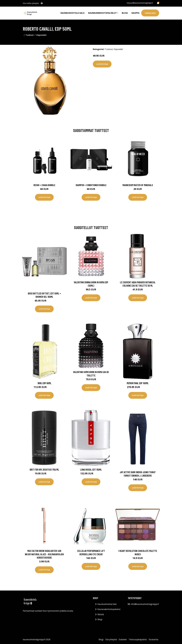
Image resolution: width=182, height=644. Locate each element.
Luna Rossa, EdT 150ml (91, 470)
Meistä (101, 614)
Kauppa (135, 13)
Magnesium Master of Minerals (138, 185)
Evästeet (123, 639)
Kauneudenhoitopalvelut (109, 609)
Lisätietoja (102, 64)
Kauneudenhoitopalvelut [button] (102, 13)
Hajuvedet (41, 35)
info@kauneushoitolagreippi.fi (145, 604)
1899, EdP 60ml (44, 383)
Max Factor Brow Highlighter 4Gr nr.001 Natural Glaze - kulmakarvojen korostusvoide (44, 554)
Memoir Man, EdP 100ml (138, 383)
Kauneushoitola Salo (73, 13)
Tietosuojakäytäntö (138, 639)
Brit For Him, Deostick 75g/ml (44, 470)
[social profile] (42, 3)
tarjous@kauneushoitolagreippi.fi (140, 3)
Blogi (125, 13)
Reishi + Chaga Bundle (44, 185)
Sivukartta (153, 639)
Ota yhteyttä (111, 639)
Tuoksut (30, 35)
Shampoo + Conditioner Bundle (91, 185)
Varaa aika (150, 13)
